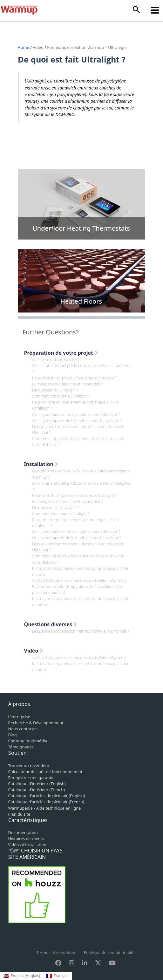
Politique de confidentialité (109, 952)
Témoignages (21, 747)
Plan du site (19, 814)
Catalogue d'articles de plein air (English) (47, 796)
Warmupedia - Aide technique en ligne (45, 808)
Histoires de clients (26, 839)
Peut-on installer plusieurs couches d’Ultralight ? (75, 378)
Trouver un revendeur (29, 766)
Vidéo (38, 47)
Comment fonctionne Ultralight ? (61, 396)
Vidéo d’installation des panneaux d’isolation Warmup (79, 580)
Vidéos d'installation (27, 845)
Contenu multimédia (28, 741)
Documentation (23, 832)
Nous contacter (23, 729)
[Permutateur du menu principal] (155, 10)
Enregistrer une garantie (31, 778)
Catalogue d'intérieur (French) (37, 790)
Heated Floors (81, 301)
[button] (136, 10)
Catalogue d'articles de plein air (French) (46, 802)
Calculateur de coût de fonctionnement (45, 772)
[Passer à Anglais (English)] (22, 976)
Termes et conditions (56, 952)
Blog (13, 735)
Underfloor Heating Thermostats (81, 228)
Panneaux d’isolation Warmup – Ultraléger (87, 47)
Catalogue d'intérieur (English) (37, 784)
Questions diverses (51, 624)
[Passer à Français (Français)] (57, 976)
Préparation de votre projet (61, 353)
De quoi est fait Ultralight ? (55, 390)
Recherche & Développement (36, 723)
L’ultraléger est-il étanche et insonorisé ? (67, 384)
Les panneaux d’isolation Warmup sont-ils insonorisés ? (81, 631)
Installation (41, 464)
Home (24, 47)
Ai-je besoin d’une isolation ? (57, 359)
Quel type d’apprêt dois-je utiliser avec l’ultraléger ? (77, 420)
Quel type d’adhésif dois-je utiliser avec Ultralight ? (76, 414)
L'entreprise (19, 717)
